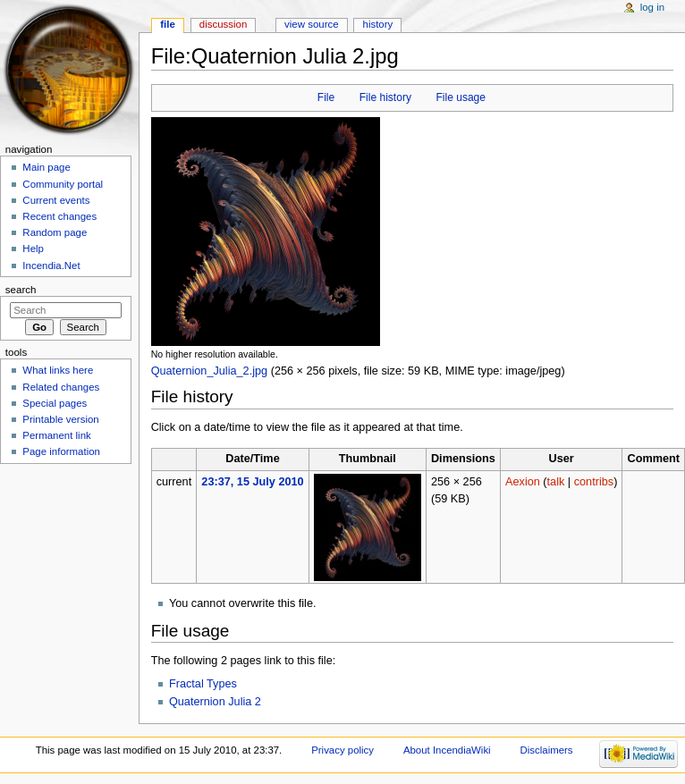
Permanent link (56, 435)
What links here (58, 370)
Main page (47, 167)
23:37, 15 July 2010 (252, 482)
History (378, 24)
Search (21, 290)
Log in (652, 7)
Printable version (60, 419)
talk (556, 482)
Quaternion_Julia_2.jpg (210, 371)
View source (311, 24)
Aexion (523, 482)
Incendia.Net (51, 266)
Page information (61, 451)
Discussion (223, 24)
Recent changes (59, 216)
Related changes (61, 387)
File (326, 97)
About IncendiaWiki (447, 750)
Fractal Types (203, 684)
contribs (594, 482)
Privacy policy (342, 750)
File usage (461, 97)
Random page (55, 232)
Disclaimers (547, 750)
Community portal (63, 184)
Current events (56, 200)
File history (385, 97)
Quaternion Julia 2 (215, 702)
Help (33, 249)
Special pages (55, 403)
